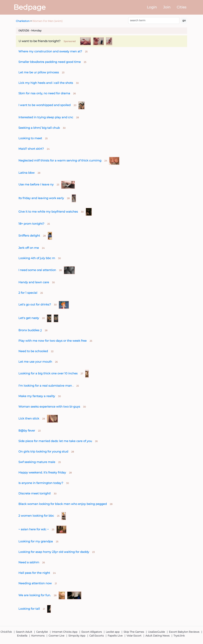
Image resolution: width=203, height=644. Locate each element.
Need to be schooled (33, 351)
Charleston (23, 21)
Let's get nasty (29, 318)
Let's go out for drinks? (35, 304)
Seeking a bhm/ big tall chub (39, 128)
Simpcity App (77, 636)
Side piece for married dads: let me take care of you (55, 441)
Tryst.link (179, 636)
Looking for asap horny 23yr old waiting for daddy (54, 552)
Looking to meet (30, 138)
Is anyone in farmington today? (41, 483)
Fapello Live (115, 636)
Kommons (38, 636)
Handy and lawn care (34, 282)
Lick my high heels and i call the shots (46, 83)
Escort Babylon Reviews (184, 632)
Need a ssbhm (29, 562)
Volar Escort (134, 636)
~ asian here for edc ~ (34, 529)
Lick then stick (29, 418)
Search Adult (24, 632)
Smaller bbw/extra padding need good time (50, 62)
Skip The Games (134, 632)
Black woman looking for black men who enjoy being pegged (63, 504)
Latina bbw (26, 173)
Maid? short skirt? (31, 149)
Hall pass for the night (34, 573)
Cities (182, 7)
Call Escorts (97, 636)
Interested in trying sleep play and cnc (46, 117)
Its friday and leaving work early (41, 198)
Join (167, 7)
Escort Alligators (92, 632)
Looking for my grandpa (36, 541)
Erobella (22, 636)
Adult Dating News (157, 636)
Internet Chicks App (65, 632)
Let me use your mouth (35, 362)
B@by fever (27, 431)
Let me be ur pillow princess (39, 72)
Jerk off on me (29, 248)
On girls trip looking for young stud (43, 451)
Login (152, 7)
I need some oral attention (37, 270)
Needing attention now (35, 583)
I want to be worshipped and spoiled (44, 105)
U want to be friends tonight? (39, 41)
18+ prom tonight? (31, 224)
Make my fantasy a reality (37, 396)
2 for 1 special (28, 293)
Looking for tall (29, 609)
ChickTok (6, 632)
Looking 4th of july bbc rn (37, 258)
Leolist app (113, 632)
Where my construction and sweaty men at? (50, 51)
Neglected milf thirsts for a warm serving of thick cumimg (60, 160)
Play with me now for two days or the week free (52, 341)
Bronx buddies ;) (30, 330)
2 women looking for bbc (36, 516)
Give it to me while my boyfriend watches (48, 212)
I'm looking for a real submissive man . (46, 386)
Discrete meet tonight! (35, 493)
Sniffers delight (29, 236)
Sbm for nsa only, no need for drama (44, 93)
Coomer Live (56, 636)
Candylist (42, 632)
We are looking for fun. (35, 595)
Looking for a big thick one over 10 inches (48, 373)
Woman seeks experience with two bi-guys (49, 407)
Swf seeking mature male (37, 462)
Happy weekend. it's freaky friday (42, 472)
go (184, 20)
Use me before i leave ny (36, 184)
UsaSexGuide (156, 632)
